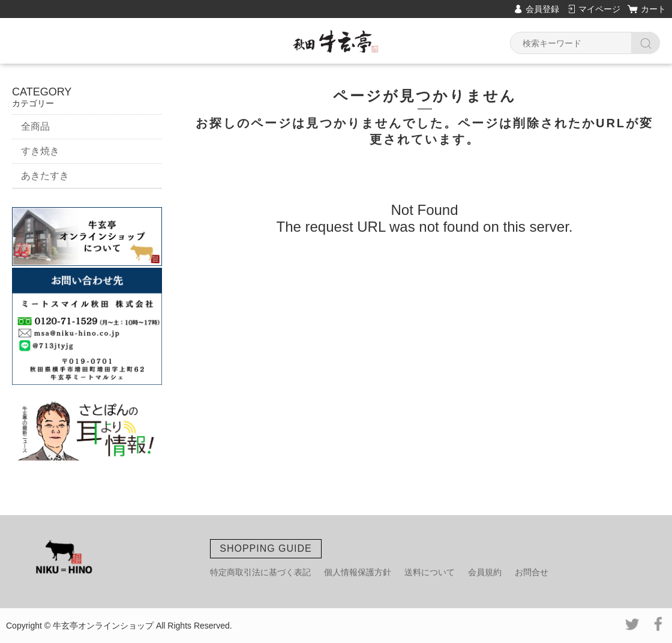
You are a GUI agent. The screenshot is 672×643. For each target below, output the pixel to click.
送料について (430, 572)
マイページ (599, 9)
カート (653, 9)
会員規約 (485, 572)
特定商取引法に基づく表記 (260, 572)
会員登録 (542, 9)
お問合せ (532, 572)
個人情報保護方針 (358, 572)
